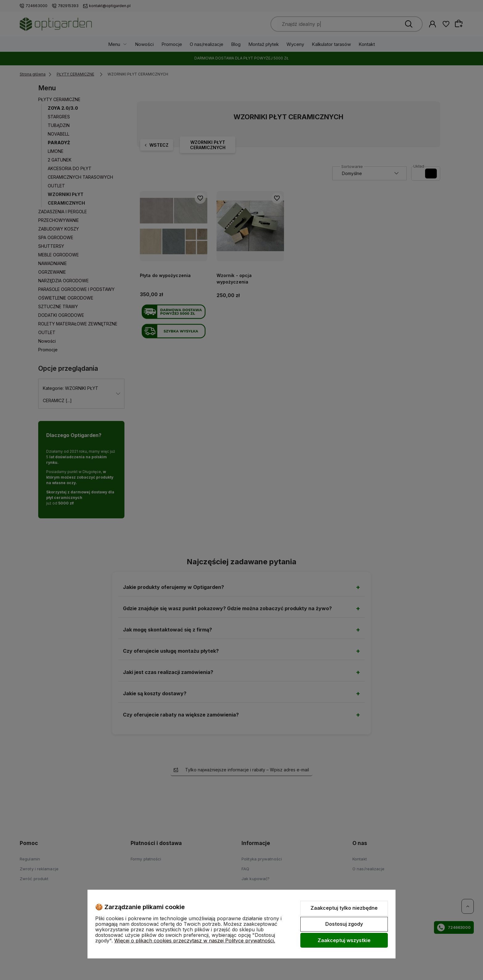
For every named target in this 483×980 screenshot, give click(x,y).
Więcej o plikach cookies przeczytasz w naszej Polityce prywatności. (195, 941)
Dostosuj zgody (344, 924)
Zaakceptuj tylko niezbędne (344, 908)
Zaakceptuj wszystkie (344, 940)
